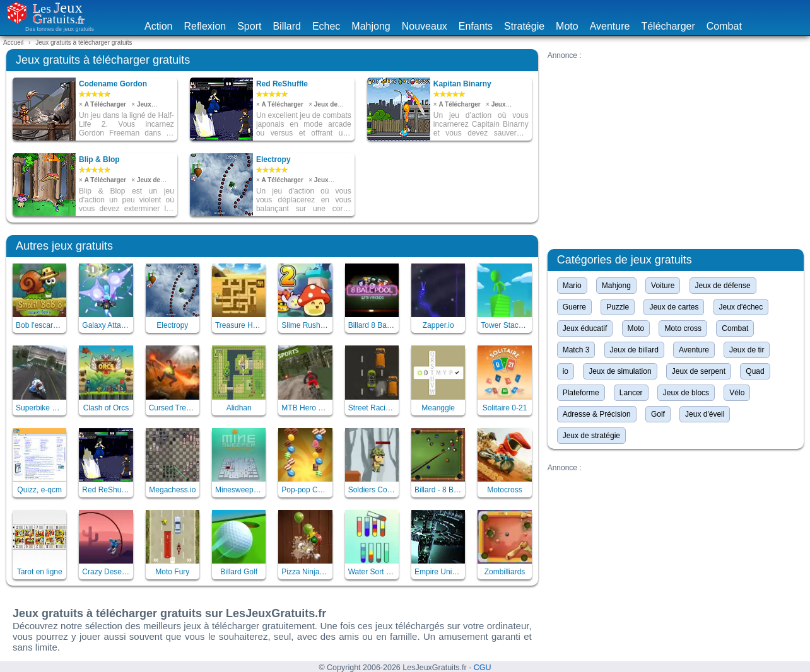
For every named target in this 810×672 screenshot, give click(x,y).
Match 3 (576, 350)
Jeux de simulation (620, 371)
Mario (572, 286)
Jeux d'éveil (705, 414)
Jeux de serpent (699, 371)
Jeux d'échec (741, 307)
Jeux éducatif (585, 328)
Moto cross (683, 328)
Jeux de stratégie (591, 436)
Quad (755, 371)
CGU (483, 668)
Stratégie (524, 26)
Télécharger (668, 26)
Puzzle (618, 307)
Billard (286, 26)
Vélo (737, 393)
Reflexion (205, 26)
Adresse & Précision (597, 414)
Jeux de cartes (674, 307)
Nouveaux (425, 26)
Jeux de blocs (686, 393)
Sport (249, 26)
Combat (724, 26)
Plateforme (581, 393)
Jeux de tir (747, 350)
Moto (567, 26)
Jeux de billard (634, 350)
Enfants (476, 26)
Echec (326, 26)
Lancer (631, 393)
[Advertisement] (676, 148)
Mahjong (371, 26)
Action (158, 26)
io (566, 371)
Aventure (610, 26)
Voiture (663, 286)
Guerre (574, 307)
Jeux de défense (723, 286)
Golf (658, 414)
